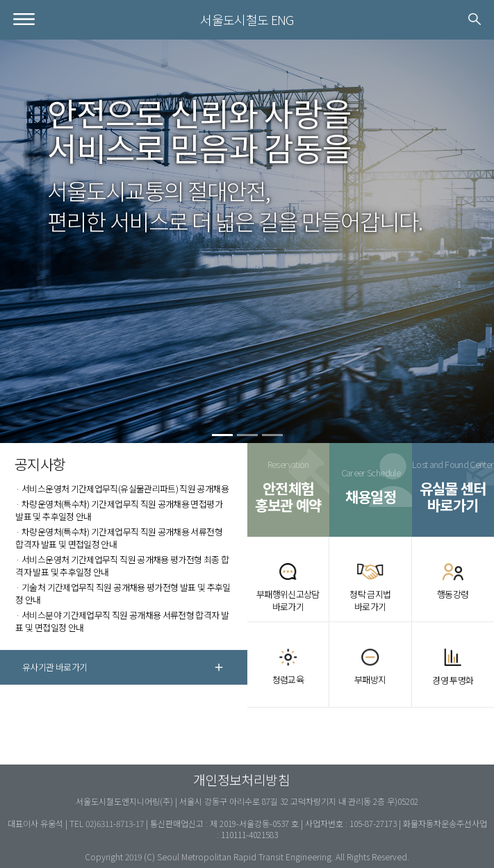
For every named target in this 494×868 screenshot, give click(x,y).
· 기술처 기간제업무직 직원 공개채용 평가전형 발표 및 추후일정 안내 (123, 593)
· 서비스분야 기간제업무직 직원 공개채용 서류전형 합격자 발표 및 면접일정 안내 (122, 621)
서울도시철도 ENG (247, 19)
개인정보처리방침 (241, 780)
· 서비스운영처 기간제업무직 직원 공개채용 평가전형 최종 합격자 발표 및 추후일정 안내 (122, 566)
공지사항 (40, 464)
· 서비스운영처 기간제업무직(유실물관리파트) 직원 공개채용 (122, 489)
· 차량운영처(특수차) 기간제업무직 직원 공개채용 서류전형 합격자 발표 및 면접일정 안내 (119, 538)
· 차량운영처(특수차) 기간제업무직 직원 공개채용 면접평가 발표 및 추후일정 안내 (119, 510)
